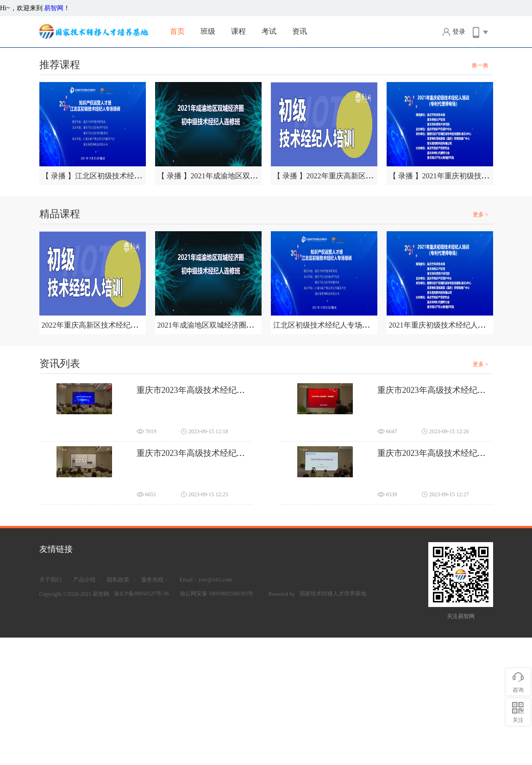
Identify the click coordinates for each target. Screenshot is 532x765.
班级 (208, 31)
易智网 (54, 8)
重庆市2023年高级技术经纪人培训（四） (452, 581)
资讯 (300, 31)
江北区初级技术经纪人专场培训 (325, 452)
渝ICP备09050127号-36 (141, 721)
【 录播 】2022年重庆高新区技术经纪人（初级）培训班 (364, 303)
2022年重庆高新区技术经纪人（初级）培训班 (116, 452)
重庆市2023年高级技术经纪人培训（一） (212, 518)
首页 (177, 31)
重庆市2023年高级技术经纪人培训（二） (212, 581)
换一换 (480, 193)
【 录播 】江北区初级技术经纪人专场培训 (110, 303)
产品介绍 (84, 707)
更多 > (481, 342)
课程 (238, 31)
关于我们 (50, 707)
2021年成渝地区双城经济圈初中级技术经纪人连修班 (243, 452)
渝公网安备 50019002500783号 (216, 721)
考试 (269, 31)
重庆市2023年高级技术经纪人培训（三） (452, 518)
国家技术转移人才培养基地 (333, 721)
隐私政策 (118, 707)
